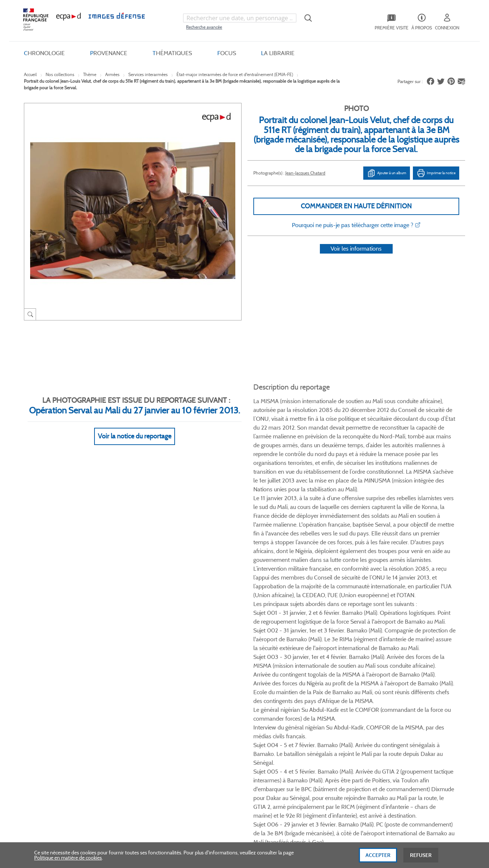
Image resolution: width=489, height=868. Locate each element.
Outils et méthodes (136, 705)
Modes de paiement (136, 692)
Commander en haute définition (356, 206)
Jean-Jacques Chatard (305, 173)
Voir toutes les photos (431, 580)
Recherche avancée (204, 27)
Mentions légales (212, 705)
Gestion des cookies (216, 717)
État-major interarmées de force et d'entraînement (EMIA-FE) (235, 74)
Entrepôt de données (297, 692)
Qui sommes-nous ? (57, 668)
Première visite (290, 680)
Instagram (348, 620)
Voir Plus (354, 443)
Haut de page (410, 783)
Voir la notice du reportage (135, 427)
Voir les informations (356, 258)
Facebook (306, 620)
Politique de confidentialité (223, 692)
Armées (112, 74)
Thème (90, 74)
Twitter (320, 620)
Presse (281, 717)
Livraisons (126, 680)
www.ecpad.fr (50, 692)
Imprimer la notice (436, 173)
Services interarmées (148, 74)
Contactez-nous (292, 705)
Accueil (30, 74)
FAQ (119, 668)
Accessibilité (128, 717)
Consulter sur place (56, 680)
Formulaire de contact (396, 683)
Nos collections (60, 74)
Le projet (284, 668)
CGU (199, 680)
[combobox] (240, 18)
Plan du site (229, 788)
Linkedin (334, 620)
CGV (199, 668)
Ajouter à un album (387, 173)
